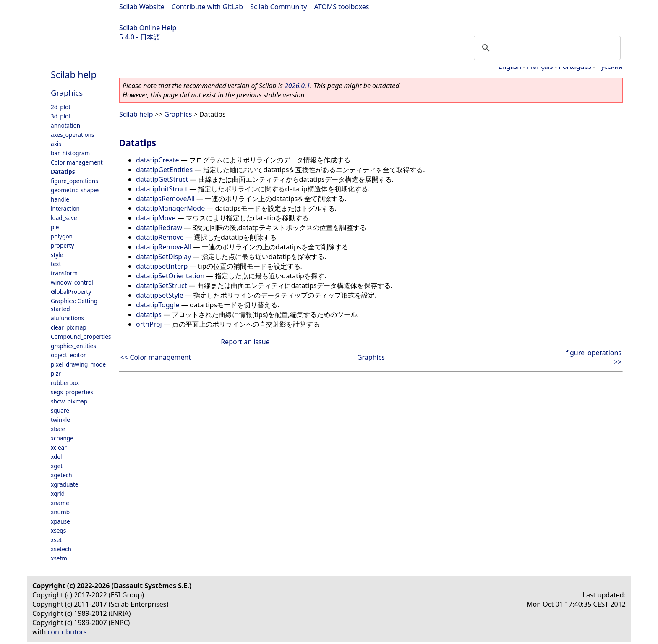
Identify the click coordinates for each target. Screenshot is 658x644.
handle (60, 199)
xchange (62, 438)
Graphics (67, 93)
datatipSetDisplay (163, 257)
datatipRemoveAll (164, 247)
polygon (62, 236)
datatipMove (156, 218)
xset (56, 540)
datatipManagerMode (170, 208)
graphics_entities (73, 346)
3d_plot (61, 116)
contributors (67, 632)
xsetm (59, 558)
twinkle (60, 420)
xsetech (61, 549)
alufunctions (67, 318)
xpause (60, 521)
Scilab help (74, 75)
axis (56, 144)
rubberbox (65, 383)
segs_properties (72, 392)
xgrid (58, 493)
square (60, 410)
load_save (64, 218)
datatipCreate (158, 160)
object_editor (68, 355)
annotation (65, 125)
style (57, 255)
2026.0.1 (297, 86)
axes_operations (73, 135)
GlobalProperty (71, 292)
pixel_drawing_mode (78, 364)
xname (60, 503)
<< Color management (156, 357)
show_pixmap (69, 401)
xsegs (58, 530)
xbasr (58, 429)
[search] (546, 48)
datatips (149, 314)
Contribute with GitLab (207, 7)
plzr (56, 373)
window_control (72, 282)
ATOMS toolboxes (342, 7)
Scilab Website (142, 7)
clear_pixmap (69, 327)
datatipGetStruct (162, 179)
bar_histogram (70, 153)
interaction (65, 208)
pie (55, 227)
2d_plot (61, 107)
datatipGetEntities (164, 170)
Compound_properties (81, 336)
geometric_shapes (75, 190)
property (62, 245)
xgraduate (64, 484)
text (56, 264)
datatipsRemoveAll (165, 199)
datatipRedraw (159, 228)
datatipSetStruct (161, 285)
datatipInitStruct (162, 189)
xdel (56, 457)
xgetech (61, 475)
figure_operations (74, 181)
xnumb (60, 512)
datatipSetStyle (160, 295)
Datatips (63, 171)
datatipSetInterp (162, 266)
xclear (59, 447)
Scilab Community (278, 7)
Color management (77, 162)
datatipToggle (158, 305)
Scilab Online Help (148, 28)
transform (64, 273)
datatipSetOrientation (170, 276)
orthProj (149, 324)
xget (57, 466)
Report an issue (245, 342)
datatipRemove (160, 237)
